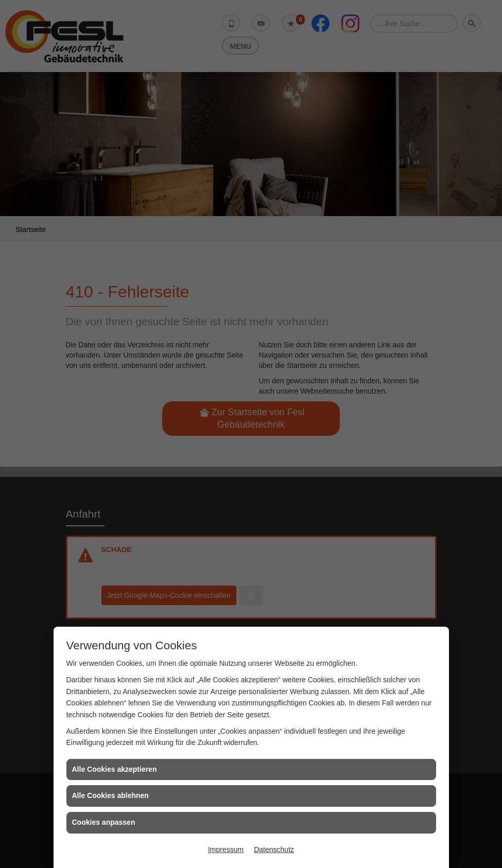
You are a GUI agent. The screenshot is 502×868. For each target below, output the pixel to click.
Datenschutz (274, 849)
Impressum (226, 849)
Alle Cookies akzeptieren (115, 769)
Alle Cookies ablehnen (110, 795)
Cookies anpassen (104, 822)
